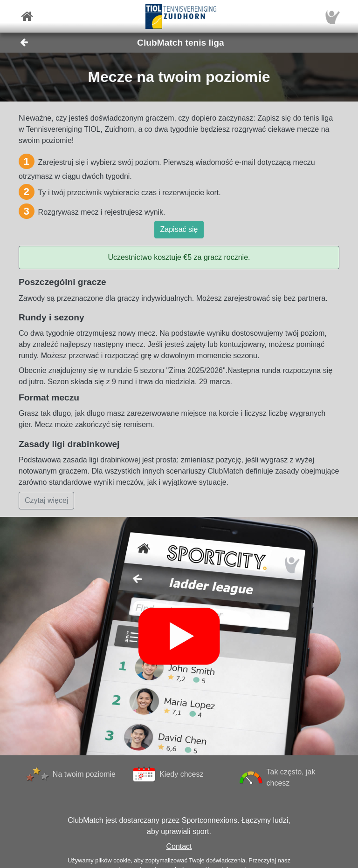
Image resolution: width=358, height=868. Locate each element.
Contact (179, 846)
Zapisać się (179, 229)
